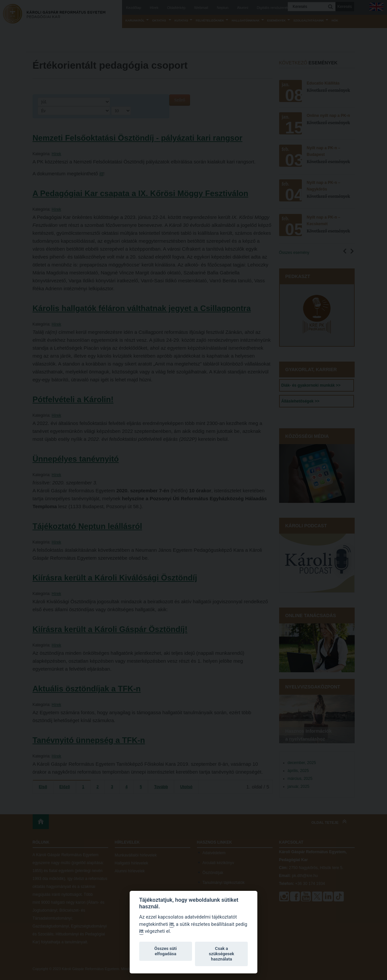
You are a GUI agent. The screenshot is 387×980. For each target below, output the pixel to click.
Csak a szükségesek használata (222, 954)
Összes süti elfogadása (166, 951)
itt (171, 924)
